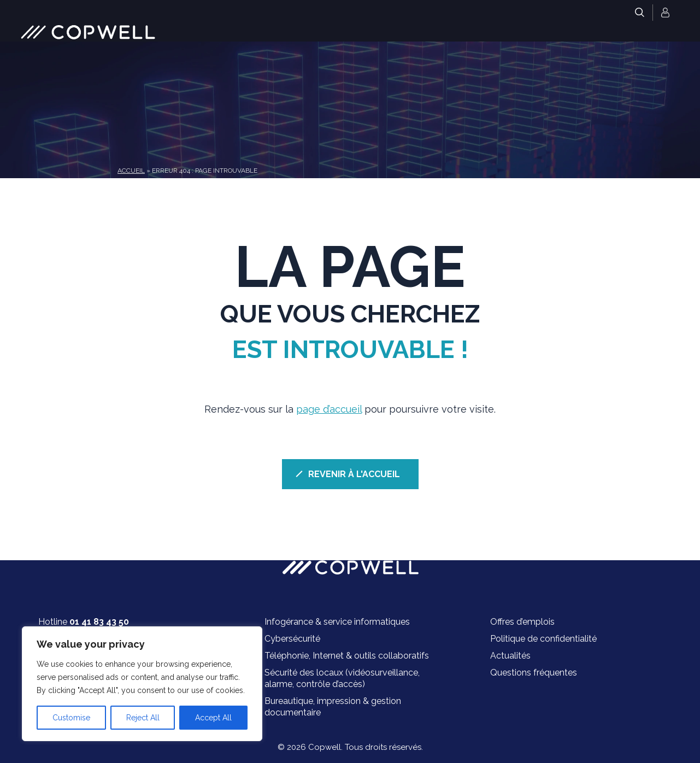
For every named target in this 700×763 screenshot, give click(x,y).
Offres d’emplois (522, 622)
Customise (71, 718)
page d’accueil (329, 409)
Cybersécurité (292, 639)
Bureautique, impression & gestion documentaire (333, 707)
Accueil (131, 171)
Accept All (213, 718)
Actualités (510, 656)
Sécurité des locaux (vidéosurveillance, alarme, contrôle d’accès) (342, 678)
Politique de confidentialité (543, 639)
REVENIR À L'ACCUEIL (354, 474)
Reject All (143, 718)
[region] (142, 684)
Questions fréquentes (534, 673)
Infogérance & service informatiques (337, 622)
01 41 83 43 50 (99, 622)
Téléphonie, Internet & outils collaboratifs (347, 656)
